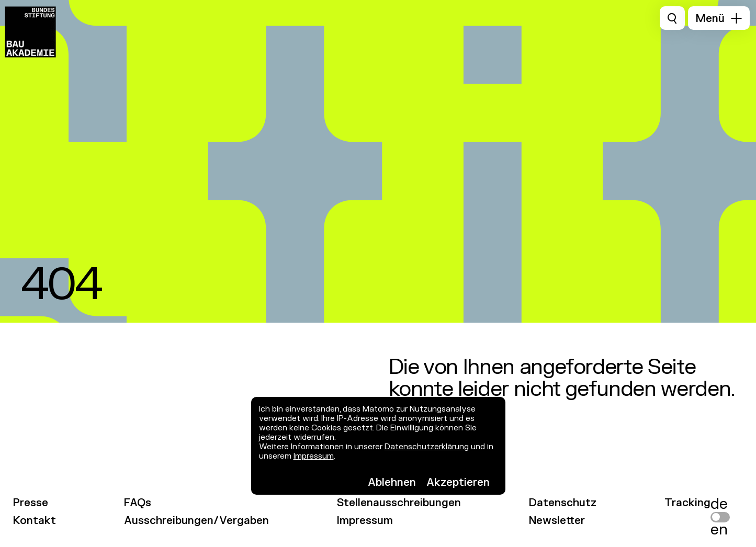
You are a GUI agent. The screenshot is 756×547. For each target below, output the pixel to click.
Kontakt (35, 521)
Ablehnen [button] (392, 482)
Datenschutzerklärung (427, 447)
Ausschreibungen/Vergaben (196, 521)
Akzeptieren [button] (458, 482)
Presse (31, 503)
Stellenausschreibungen (399, 503)
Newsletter (557, 521)
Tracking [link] (687, 503)
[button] (719, 18)
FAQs (138, 503)
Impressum (314, 456)
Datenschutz (563, 503)
